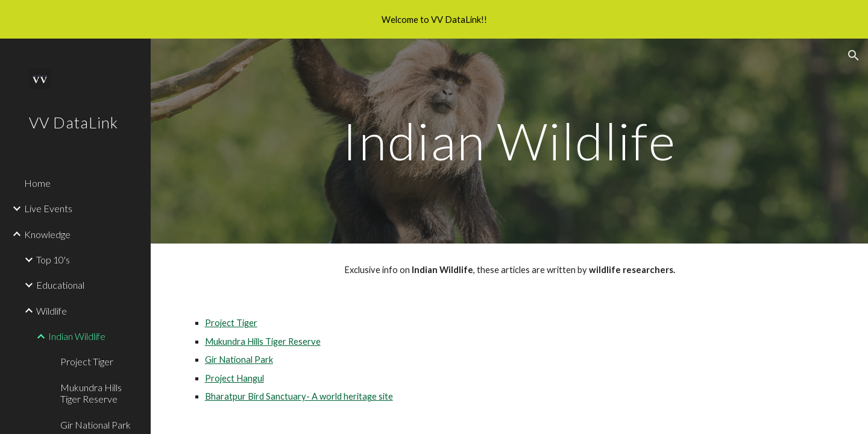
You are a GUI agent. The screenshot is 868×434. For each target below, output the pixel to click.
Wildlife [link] (52, 311)
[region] (434, 19)
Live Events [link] (48, 208)
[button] (854, 55)
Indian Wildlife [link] (77, 336)
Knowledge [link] (47, 234)
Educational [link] (60, 285)
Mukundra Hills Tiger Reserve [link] (91, 393)
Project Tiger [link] (87, 361)
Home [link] (37, 183)
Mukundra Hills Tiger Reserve (263, 341)
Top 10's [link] (53, 259)
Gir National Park (239, 360)
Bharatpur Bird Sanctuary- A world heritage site (299, 396)
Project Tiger (231, 323)
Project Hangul (234, 378)
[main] (509, 141)
